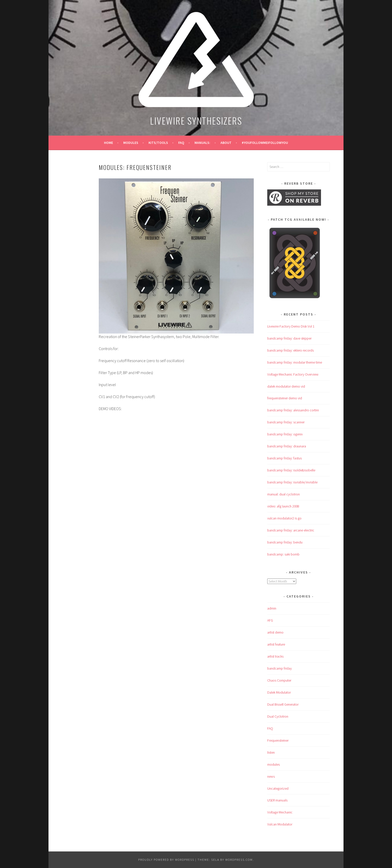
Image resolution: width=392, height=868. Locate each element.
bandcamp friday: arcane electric (291, 530)
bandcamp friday (279, 668)
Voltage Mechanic (280, 812)
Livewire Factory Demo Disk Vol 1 (291, 326)
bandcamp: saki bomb (283, 554)
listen (271, 752)
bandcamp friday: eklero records (290, 350)
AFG (270, 620)
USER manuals (277, 800)
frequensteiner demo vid (285, 398)
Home (108, 143)
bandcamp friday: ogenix (285, 434)
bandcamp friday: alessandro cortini (293, 410)
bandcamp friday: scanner (286, 422)
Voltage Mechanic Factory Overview (293, 374)
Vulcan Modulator (280, 824)
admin (272, 608)
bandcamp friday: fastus (284, 458)
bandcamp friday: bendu (285, 542)
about (226, 143)
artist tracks (275, 656)
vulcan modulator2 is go (284, 518)
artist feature (276, 644)
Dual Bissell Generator (283, 704)
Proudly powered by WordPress (166, 860)
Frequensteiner (278, 740)
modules (131, 143)
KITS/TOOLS (158, 143)
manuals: (202, 143)
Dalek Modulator (279, 692)
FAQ (181, 143)
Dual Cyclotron (278, 716)
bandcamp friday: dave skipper (289, 338)
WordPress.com (239, 860)
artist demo (275, 632)
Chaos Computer (279, 680)
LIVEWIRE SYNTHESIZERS (196, 120)
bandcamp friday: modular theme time (295, 362)
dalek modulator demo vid (286, 386)
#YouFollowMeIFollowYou (265, 143)
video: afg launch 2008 (283, 506)
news (271, 776)
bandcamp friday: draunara (287, 446)
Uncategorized (278, 788)
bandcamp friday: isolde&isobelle (291, 470)
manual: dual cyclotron (283, 494)
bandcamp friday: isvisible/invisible (292, 482)
